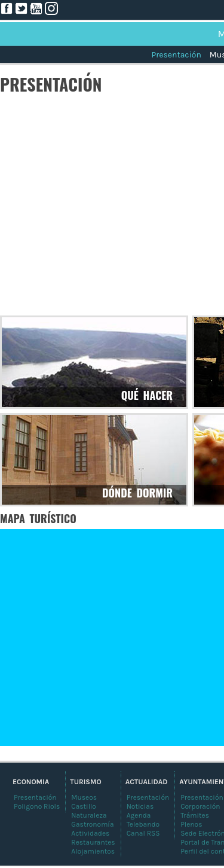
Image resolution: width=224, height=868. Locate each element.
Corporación (200, 806)
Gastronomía (92, 824)
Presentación (176, 55)
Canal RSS (143, 833)
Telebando (143, 824)
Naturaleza (89, 815)
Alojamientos (93, 851)
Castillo (84, 806)
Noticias (140, 806)
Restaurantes (93, 842)
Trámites (195, 815)
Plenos (191, 824)
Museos (84, 797)
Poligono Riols (37, 806)
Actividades (90, 833)
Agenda (139, 815)
